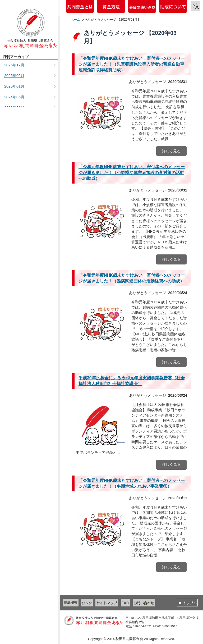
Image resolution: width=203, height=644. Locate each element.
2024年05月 (14, 97)
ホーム (75, 20)
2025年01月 (14, 86)
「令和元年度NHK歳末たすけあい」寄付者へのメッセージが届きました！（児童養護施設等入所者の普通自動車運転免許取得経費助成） (132, 64)
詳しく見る (171, 151)
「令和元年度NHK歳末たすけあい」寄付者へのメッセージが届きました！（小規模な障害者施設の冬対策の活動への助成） (132, 173)
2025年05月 (14, 76)
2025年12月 (14, 65)
